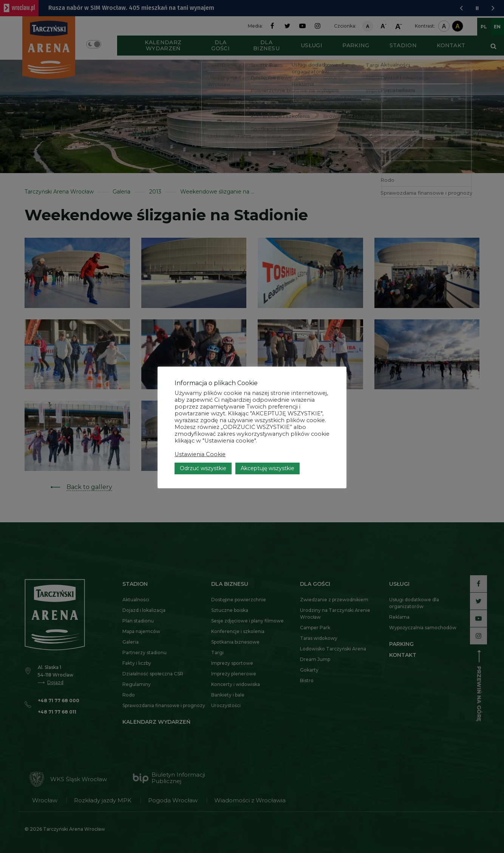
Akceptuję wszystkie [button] (267, 468)
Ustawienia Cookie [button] (200, 454)
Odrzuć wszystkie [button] (203, 468)
